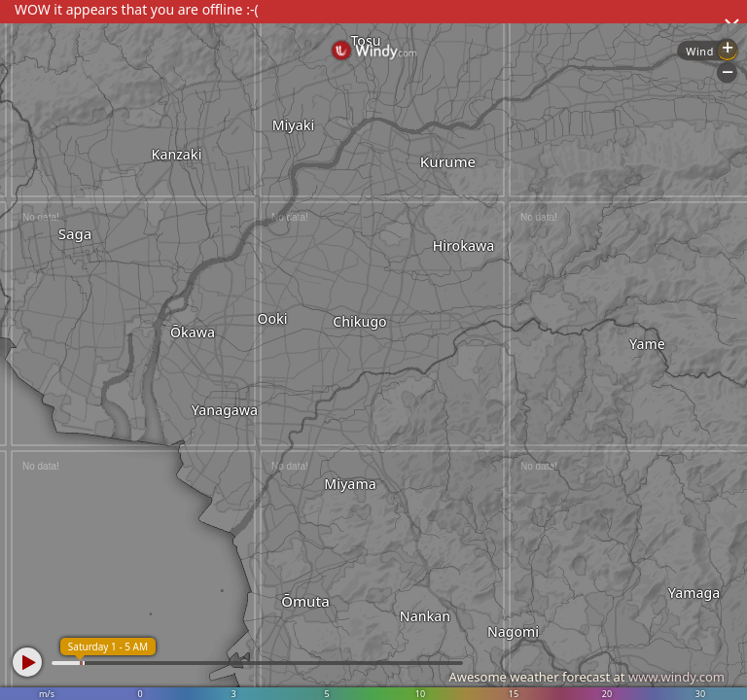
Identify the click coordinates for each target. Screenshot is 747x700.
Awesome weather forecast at (587, 677)
